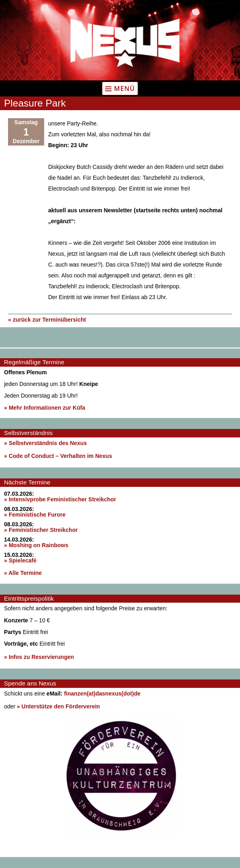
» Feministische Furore (35, 515)
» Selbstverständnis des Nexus (45, 443)
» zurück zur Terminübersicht (47, 320)
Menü (124, 88)
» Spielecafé (20, 560)
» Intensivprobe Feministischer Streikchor (60, 499)
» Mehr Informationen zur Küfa (45, 408)
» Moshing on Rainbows (36, 545)
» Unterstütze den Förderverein (58, 706)
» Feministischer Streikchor (41, 530)
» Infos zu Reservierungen (39, 657)
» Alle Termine (23, 573)
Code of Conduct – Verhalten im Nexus (61, 456)
